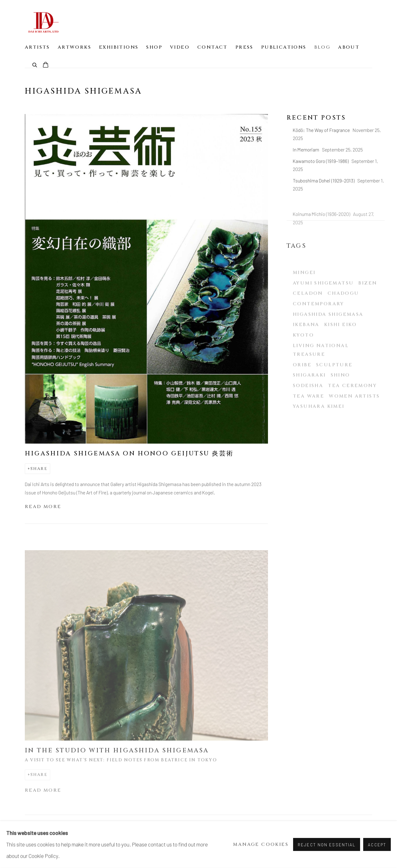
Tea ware (308, 411)
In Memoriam (306, 149)
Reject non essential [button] (327, 845)
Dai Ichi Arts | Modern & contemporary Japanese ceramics (43, 22)
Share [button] (39, 469)
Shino (340, 390)
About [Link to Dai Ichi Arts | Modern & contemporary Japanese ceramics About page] (349, 47)
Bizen (368, 298)
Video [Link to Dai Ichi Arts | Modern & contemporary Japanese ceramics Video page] (180, 47)
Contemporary (319, 319)
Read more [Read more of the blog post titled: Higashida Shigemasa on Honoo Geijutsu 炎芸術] (43, 507)
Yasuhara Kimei (319, 421)
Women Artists (354, 411)
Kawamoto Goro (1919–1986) (321, 161)
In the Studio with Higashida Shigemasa (117, 758)
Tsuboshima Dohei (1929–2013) (324, 180)
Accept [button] (377, 845)
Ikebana (306, 340)
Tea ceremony (352, 401)
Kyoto (303, 350)
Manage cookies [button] (261, 845)
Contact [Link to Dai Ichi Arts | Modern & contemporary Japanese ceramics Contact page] (212, 47)
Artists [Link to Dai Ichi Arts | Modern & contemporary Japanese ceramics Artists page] (37, 47)
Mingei (304, 288)
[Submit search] (35, 65)
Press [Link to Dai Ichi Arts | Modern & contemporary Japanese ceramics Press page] (244, 47)
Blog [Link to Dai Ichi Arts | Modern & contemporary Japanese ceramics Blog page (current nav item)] (322, 47)
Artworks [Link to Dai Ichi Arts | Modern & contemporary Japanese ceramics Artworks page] (74, 47)
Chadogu (343, 308)
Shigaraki (309, 390)
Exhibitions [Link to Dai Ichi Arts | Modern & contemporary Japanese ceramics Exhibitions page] (119, 47)
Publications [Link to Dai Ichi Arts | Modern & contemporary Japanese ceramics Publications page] (284, 47)
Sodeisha (308, 401)
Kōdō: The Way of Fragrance (322, 130)
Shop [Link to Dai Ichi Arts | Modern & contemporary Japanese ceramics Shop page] (154, 47)
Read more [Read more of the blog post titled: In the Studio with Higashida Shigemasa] (43, 798)
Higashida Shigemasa (328, 329)
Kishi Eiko (341, 340)
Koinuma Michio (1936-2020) (322, 221)
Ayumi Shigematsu (323, 298)
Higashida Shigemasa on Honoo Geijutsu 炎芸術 (129, 454)
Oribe (302, 380)
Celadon (308, 308)
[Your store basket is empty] (46, 65)
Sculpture (334, 380)
